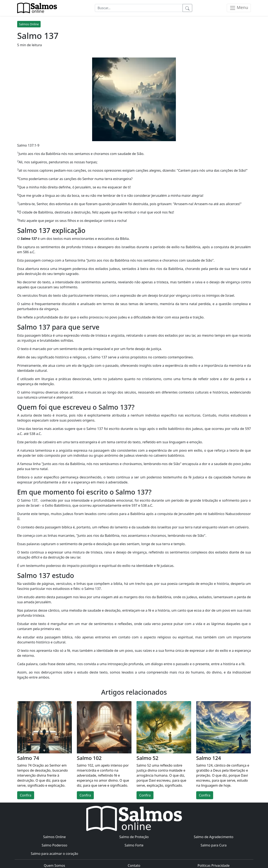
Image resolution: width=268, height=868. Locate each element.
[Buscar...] (139, 8)
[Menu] (239, 8)
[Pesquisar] (187, 8)
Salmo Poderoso (54, 845)
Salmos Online (29, 24)
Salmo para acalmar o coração (54, 854)
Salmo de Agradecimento (213, 837)
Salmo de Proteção (134, 837)
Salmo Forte (134, 845)
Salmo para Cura (214, 845)
